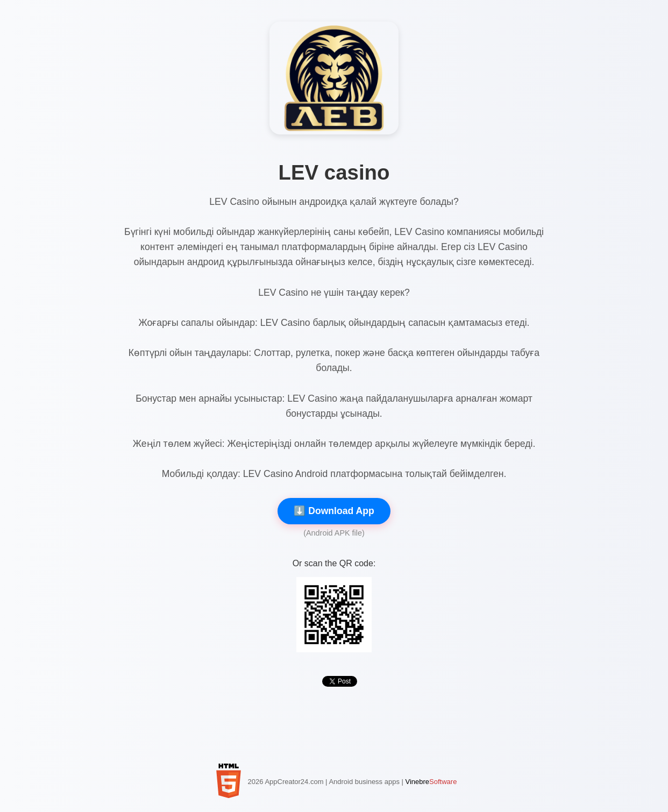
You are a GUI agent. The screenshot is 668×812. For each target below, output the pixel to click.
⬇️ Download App (334, 511)
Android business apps (364, 782)
